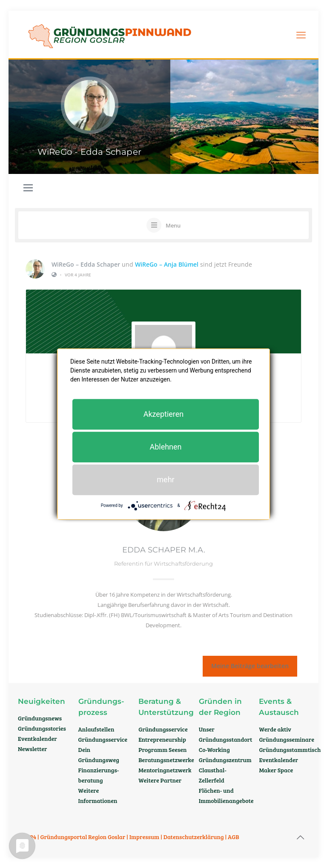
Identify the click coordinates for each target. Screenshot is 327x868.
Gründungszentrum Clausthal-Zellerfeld (225, 770)
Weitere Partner (160, 780)
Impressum (145, 837)
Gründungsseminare (287, 739)
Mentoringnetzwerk (165, 770)
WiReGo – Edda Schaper (86, 264)
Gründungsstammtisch (290, 750)
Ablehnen (165, 447)
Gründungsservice (103, 739)
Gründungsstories (42, 728)
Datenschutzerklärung (194, 837)
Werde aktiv (275, 729)
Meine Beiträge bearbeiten (250, 666)
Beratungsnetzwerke (166, 760)
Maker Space (276, 770)
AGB (234, 837)
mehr (165, 480)
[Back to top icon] (300, 837)
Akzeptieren (164, 414)
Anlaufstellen (96, 729)
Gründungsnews (40, 718)
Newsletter (33, 749)
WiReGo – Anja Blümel (167, 264)
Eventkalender (37, 739)
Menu (173, 225)
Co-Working (214, 750)
